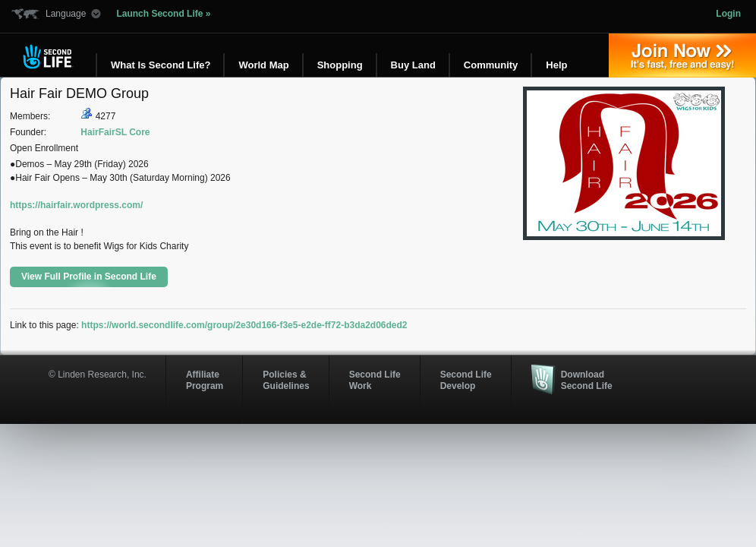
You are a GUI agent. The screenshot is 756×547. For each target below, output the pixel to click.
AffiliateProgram (205, 380)
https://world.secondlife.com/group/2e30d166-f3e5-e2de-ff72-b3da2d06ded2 (244, 325)
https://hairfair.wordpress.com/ (76, 205)
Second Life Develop (466, 380)
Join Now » (682, 55)
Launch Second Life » (163, 14)
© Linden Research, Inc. (98, 375)
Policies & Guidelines (286, 380)
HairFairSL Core (115, 132)
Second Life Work (375, 380)
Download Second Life (587, 380)
